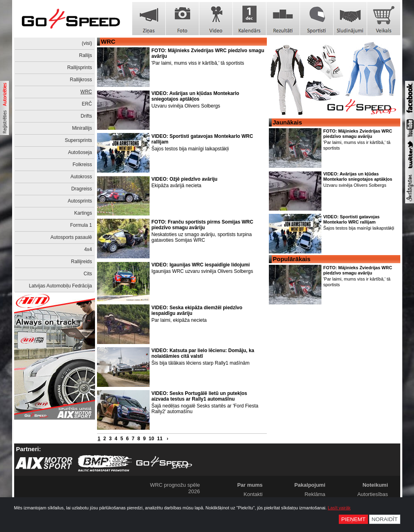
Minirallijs (82, 128)
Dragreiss (81, 189)
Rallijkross (81, 80)
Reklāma (315, 494)
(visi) (87, 43)
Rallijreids (81, 262)
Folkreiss (82, 165)
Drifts (87, 116)
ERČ (87, 104)
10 (151, 439)
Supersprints (78, 140)
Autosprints (80, 201)
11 (159, 439)
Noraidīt (385, 519)
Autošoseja (80, 152)
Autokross (81, 177)
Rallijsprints (79, 68)
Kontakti (253, 494)
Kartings (83, 213)
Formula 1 (81, 225)
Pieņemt (353, 519)
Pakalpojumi (310, 485)
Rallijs (85, 55)
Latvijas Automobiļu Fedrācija (60, 286)
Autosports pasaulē (71, 237)
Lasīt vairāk (339, 508)
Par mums (250, 485)
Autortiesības (373, 494)
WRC (86, 92)
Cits (88, 274)
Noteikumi (375, 485)
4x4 (88, 249)
